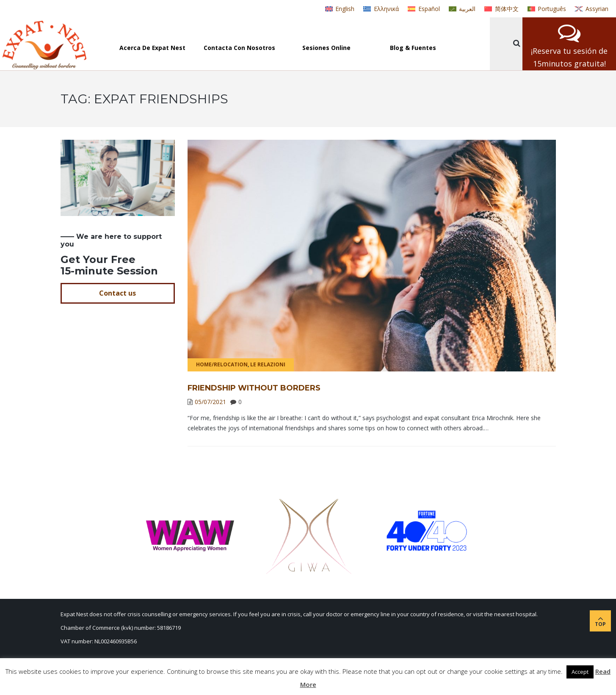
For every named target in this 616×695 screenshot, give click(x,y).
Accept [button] (580, 672)
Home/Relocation (222, 364)
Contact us (117, 293)
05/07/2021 (210, 402)
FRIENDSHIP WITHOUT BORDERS (254, 388)
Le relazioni (268, 364)
